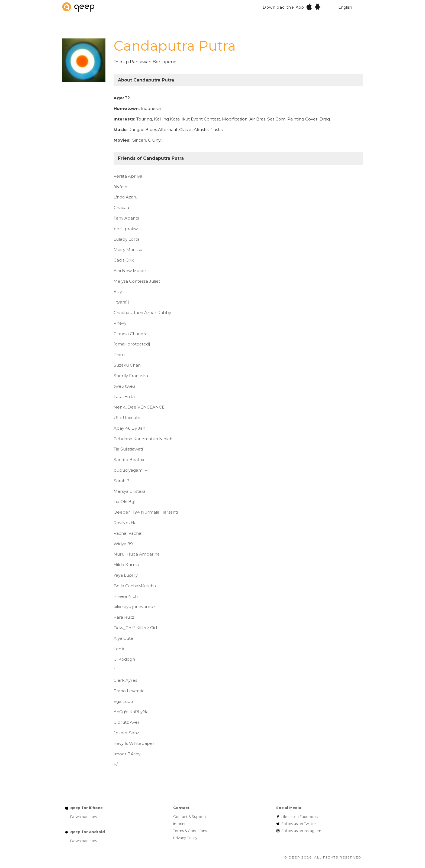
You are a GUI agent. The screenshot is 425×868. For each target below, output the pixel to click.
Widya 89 (123, 544)
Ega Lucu (123, 701)
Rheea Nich (126, 596)
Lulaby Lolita (127, 239)
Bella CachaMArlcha (135, 586)
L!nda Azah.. (126, 197)
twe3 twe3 (124, 386)
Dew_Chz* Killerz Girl (135, 628)
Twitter (299, 824)
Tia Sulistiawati (128, 449)
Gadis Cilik (124, 260)
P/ (116, 764)
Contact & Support (190, 817)
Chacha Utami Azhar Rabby (142, 313)
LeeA (119, 649)
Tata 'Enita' (125, 397)
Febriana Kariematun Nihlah (143, 439)
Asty (118, 292)
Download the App (292, 7)
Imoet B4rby (127, 754)
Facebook (300, 817)
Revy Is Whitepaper (134, 743)
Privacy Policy (185, 838)
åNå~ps (121, 187)
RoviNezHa (125, 523)
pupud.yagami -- (131, 470)
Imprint (179, 824)
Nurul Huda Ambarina (137, 554)
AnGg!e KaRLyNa (131, 712)
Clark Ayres (125, 680)
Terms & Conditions (190, 831)
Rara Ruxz (124, 617)
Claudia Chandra (131, 334)
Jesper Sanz (126, 733)
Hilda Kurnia (126, 565)
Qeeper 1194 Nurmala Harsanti (146, 512)
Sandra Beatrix (129, 460)
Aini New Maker (130, 271)
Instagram (301, 831)
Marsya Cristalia (130, 491)
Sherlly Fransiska (131, 376)
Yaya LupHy (126, 575)
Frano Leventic (129, 691)
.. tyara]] (121, 302)
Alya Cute (123, 638)
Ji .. (116, 670)
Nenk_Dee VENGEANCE (139, 407)
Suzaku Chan (127, 365)
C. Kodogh (124, 659)
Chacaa (121, 208)
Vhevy (120, 323)
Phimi (119, 355)
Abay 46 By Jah (129, 428)
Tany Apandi (126, 218)
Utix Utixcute (127, 418)
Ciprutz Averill (128, 722)
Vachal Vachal (128, 533)
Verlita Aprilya (128, 176)
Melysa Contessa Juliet (137, 281)
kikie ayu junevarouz (134, 607)
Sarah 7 (121, 481)
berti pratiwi (126, 229)
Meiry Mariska (128, 249)
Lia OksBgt (125, 502)
